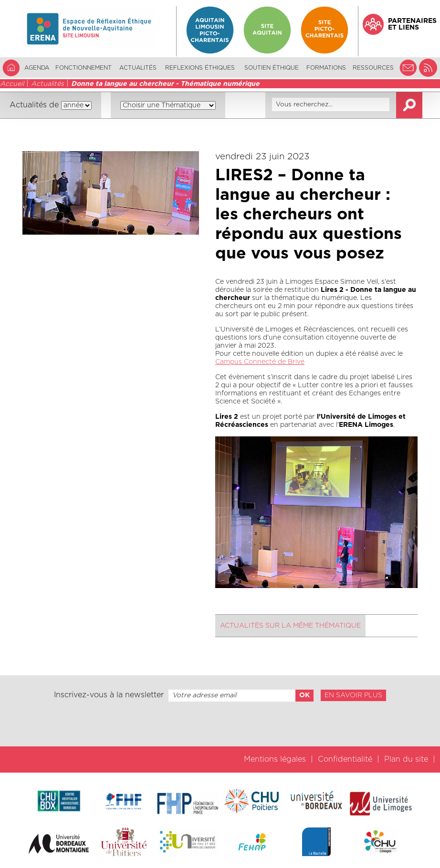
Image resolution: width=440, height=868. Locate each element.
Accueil (12, 84)
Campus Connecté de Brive (260, 362)
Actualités (138, 68)
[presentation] (220, 724)
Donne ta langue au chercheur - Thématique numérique (165, 84)
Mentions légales (275, 759)
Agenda (37, 68)
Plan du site (406, 759)
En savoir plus (353, 695)
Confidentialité (345, 759)
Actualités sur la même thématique (290, 626)
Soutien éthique (272, 68)
